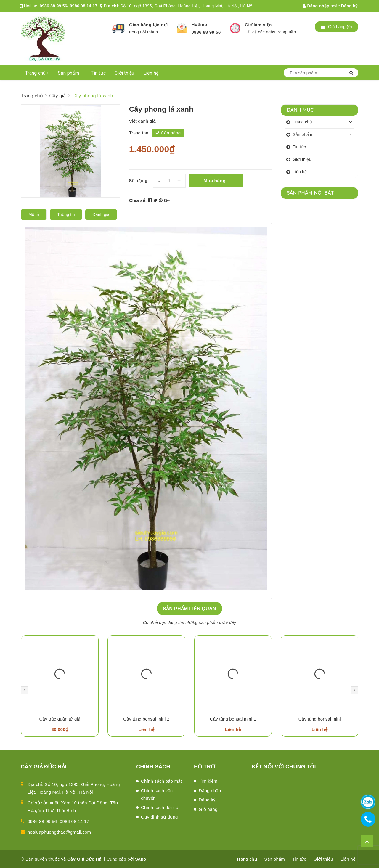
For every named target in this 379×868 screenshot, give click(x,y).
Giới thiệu (125, 73)
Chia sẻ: (138, 200)
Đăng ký (349, 6)
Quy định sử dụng (159, 817)
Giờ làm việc (258, 25)
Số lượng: (139, 181)
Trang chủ (37, 73)
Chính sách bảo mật (161, 781)
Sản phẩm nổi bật (310, 193)
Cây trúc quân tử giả (60, 719)
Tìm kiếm (208, 781)
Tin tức (98, 73)
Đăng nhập (316, 6)
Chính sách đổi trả (160, 807)
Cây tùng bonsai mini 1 (233, 719)
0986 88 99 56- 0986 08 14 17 (69, 6)
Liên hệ (151, 73)
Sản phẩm (70, 73)
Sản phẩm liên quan (189, 609)
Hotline (199, 24)
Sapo (141, 859)
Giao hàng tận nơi (148, 25)
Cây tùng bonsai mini (320, 719)
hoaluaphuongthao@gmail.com (59, 832)
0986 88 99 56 (206, 32)
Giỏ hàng (208, 809)
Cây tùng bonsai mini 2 (146, 719)
